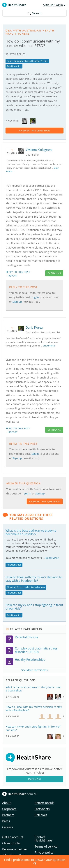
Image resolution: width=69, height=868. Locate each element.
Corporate (9, 809)
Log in (36, 297)
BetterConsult (44, 803)
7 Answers (13, 716)
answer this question (35, 131)
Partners (8, 815)
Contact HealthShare (43, 839)
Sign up (18, 302)
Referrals (41, 815)
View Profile (49, 346)
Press (6, 821)
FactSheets (42, 809)
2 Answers (13, 697)
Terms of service (46, 846)
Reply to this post (18, 272)
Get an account (13, 837)
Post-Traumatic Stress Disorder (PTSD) (27, 61)
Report (13, 276)
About (6, 803)
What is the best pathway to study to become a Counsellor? (31, 532)
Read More (52, 558)
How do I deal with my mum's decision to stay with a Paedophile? (34, 579)
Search (35, 13)
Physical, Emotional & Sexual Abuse (26, 587)
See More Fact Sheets (34, 670)
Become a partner (15, 849)
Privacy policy (44, 853)
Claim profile (11, 843)
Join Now (35, 779)
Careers (8, 827)
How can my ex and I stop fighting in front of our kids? (34, 607)
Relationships (14, 66)
